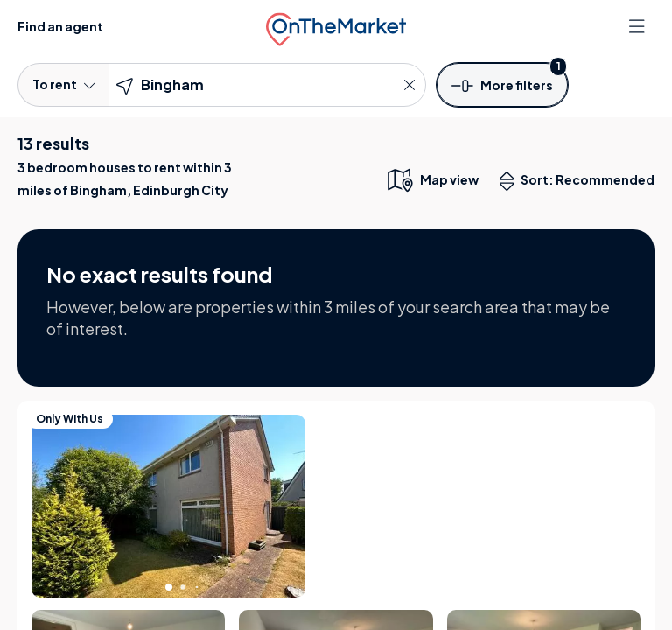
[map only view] (432, 179)
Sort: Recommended (581, 181)
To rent (63, 84)
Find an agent (60, 26)
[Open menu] (639, 26)
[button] (502, 84)
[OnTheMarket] (336, 26)
